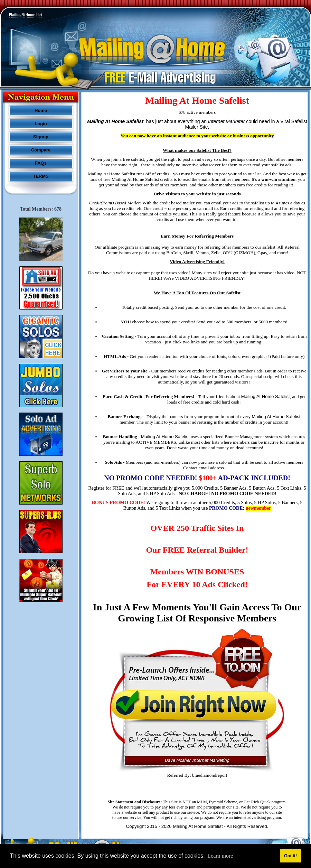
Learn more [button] (220, 856)
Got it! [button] (290, 856)
